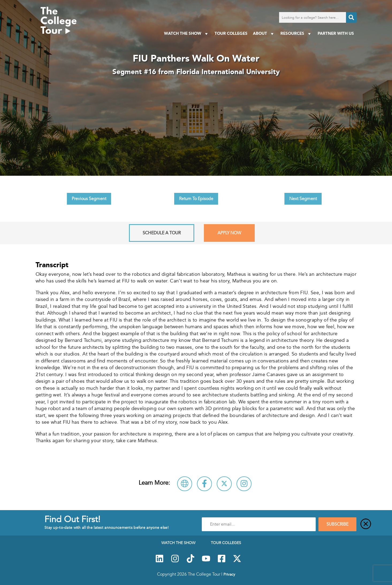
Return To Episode (196, 199)
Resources (296, 34)
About (264, 34)
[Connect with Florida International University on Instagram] (244, 484)
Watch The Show (187, 34)
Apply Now (229, 233)
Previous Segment (89, 199)
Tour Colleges (231, 33)
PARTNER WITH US (336, 33)
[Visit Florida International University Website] (185, 484)
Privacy (229, 574)
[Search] (351, 17)
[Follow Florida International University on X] (224, 484)
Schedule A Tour (162, 233)
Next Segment (303, 199)
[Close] (366, 524)
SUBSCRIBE (337, 524)
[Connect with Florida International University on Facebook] (204, 484)
